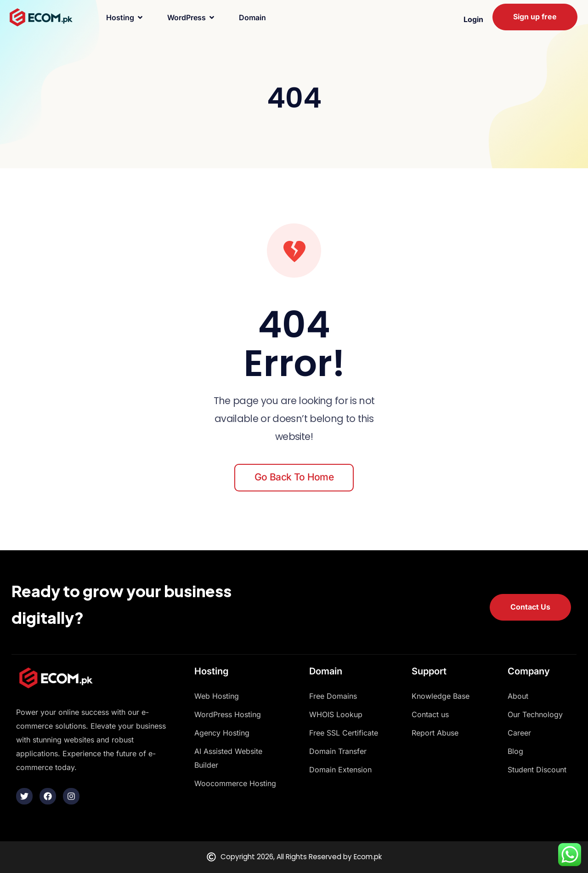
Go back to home (294, 477)
